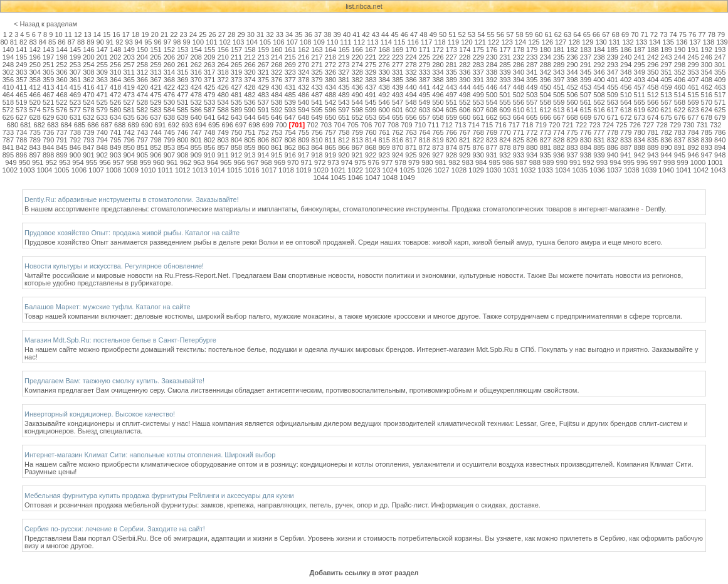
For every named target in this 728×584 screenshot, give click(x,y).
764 (425, 132)
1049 (407, 178)
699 (268, 125)
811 (330, 140)
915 (277, 155)
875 (465, 147)
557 (532, 102)
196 (34, 57)
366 (142, 80)
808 (290, 140)
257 (129, 65)
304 (34, 72)
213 (263, 57)
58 (519, 35)
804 (236, 140)
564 (626, 102)
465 (21, 95)
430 (277, 87)
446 (492, 87)
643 (236, 117)
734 (21, 132)
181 (559, 50)
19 (145, 35)
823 (492, 140)
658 (438, 117)
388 (438, 80)
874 (451, 147)
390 (465, 80)
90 (100, 42)
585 (182, 110)
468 (61, 95)
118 (440, 42)
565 (639, 102)
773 (546, 132)
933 (519, 155)
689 (133, 125)
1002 (10, 170)
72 (654, 35)
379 (317, 80)
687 (107, 125)
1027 (441, 170)
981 (441, 162)
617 (613, 110)
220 (357, 57)
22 (174, 35)
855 (196, 147)
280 (438, 65)
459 (666, 87)
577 (75, 110)
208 (196, 57)
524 (88, 102)
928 (451, 155)
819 (438, 140)
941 (626, 155)
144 (61, 50)
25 (203, 35)
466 (34, 95)
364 (115, 80)
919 (330, 155)
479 (209, 95)
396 (546, 80)
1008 (113, 170)
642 (223, 117)
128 (574, 42)
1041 (683, 170)
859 (250, 147)
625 (720, 110)
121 (480, 42)
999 (682, 162)
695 (214, 125)
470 (88, 95)
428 (250, 87)
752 (263, 132)
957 (119, 162)
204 (142, 57)
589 (236, 110)
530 (169, 102)
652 (357, 117)
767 (465, 132)
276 (384, 65)
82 (23, 42)
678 (707, 117)
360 (61, 80)
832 (613, 140)
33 (280, 35)
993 (602, 162)
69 (625, 35)
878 (505, 147)
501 (505, 95)
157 (236, 50)
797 (142, 140)
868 (371, 147)
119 (453, 42)
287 (532, 65)
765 (438, 132)
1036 (597, 170)
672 (626, 117)
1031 (510, 170)
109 (319, 42)
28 (231, 35)
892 (693, 147)
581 (129, 110)
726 (635, 125)
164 (330, 50)
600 (384, 110)
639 (182, 117)
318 (223, 72)
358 (34, 80)
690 (147, 125)
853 (169, 147)
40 (347, 35)
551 (451, 102)
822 (478, 140)
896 (21, 155)
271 (317, 65)
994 (615, 162)
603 (425, 110)
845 (61, 147)
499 (478, 95)
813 (357, 140)
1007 (96, 170)
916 (290, 155)
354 (707, 72)
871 (411, 147)
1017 (269, 170)
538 (277, 102)
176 (492, 50)
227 (451, 57)
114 (386, 42)
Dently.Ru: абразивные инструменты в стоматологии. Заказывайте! (132, 199)
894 (720, 147)
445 (478, 87)
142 (34, 50)
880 (532, 147)
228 (465, 57)
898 (48, 155)
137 (695, 42)
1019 (303, 170)
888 (639, 147)
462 (707, 87)
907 (169, 155)
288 (546, 65)
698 (254, 125)
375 (263, 80)
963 (199, 162)
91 (110, 42)
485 (290, 95)
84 (43, 42)
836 (666, 140)
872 (425, 147)
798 (156, 140)
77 (702, 35)
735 (34, 132)
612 (546, 110)
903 (115, 155)
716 (500, 125)
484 (277, 95)
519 (21, 102)
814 (371, 140)
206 (169, 57)
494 (411, 95)
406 (680, 80)
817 (411, 140)
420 (142, 87)
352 (680, 72)
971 (307, 162)
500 (492, 95)
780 (639, 132)
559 (559, 102)
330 (384, 72)
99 (186, 42)
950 (24, 162)
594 (303, 110)
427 (236, 87)
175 (478, 50)
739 (88, 132)
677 (693, 117)
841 (8, 147)
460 (680, 87)
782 (666, 132)
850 (129, 147)
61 (548, 35)
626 (8, 117)
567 (666, 102)
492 (384, 95)
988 (535, 162)
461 (693, 87)
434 (330, 87)
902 (102, 155)
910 (209, 155)
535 (236, 102)
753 (277, 132)
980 (427, 162)
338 (492, 72)
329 (371, 72)
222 (384, 57)
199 (75, 57)
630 (61, 117)
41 (356, 35)
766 (451, 132)
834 (639, 140)
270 (303, 65)
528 (142, 102)
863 (303, 147)
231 (505, 57)
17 (126, 35)
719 (541, 125)
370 (196, 80)
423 (182, 87)
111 (346, 42)
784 (693, 132)
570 (707, 102)
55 (491, 35)
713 (460, 125)
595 (317, 110)
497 (451, 95)
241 (639, 57)
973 (333, 162)
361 (75, 80)
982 (454, 162)
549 (425, 102)
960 (159, 162)
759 (357, 132)
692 (174, 125)
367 (156, 80)
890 (666, 147)
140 (8, 50)
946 (693, 155)
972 (320, 162)
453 (586, 87)
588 (223, 110)
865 (330, 147)
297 (666, 65)
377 (290, 80)
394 (519, 80)
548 (411, 102)
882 (559, 147)
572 (8, 110)
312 (142, 72)
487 (317, 95)
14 (97, 35)
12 (78, 35)
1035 (580, 170)
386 (411, 80)
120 (467, 42)
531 (182, 102)
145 (75, 50)
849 (115, 147)
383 (371, 80)
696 (227, 125)
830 (586, 140)
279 (425, 65)
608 (492, 110)
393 (505, 80)
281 (451, 65)
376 (277, 80)
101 (211, 42)
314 (169, 72)
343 (559, 72)
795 (115, 140)
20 (155, 35)
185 (613, 50)
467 (48, 95)
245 (693, 57)
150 (142, 50)
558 (546, 102)
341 (532, 72)
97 (167, 42)
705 (353, 125)
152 (169, 50)
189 (666, 50)
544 (357, 102)
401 (613, 80)
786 (720, 132)
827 (546, 140)
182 (572, 50)
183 (586, 50)
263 (209, 65)
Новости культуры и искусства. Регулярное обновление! (114, 266)
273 (344, 65)
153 (182, 50)
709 (406, 125)
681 (26, 125)
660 (465, 117)
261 (182, 65)
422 (169, 87)
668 (572, 117)
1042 (700, 170)
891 (680, 147)
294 (626, 65)
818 (425, 140)
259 (156, 65)
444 (465, 87)
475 (156, 95)
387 (425, 80)
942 (639, 155)
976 (374, 162)
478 (196, 95)
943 (653, 155)
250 (34, 65)
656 (411, 117)
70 (635, 35)
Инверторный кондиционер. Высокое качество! (100, 414)
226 (438, 57)
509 (613, 95)
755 (303, 132)
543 (344, 102)
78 (712, 35)
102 (225, 42)
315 (182, 72)
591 (263, 110)
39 (337, 35)
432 (303, 87)
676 (680, 117)
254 (88, 65)
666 (546, 117)
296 (653, 65)
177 (505, 50)
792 (75, 140)
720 (554, 125)
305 (48, 72)
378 (303, 80)
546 (384, 102)
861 (277, 147)
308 (88, 72)
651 (344, 117)
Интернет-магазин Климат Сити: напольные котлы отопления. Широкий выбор (150, 455)
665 (532, 117)
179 (532, 50)
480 (223, 95)
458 (653, 87)
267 (263, 65)
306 (61, 72)
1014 (217, 170)
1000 (698, 162)
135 (668, 42)
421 (156, 87)
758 (344, 132)
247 (720, 57)
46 (404, 35)
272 (330, 65)
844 (48, 147)
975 (360, 162)
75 (683, 35)
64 (577, 35)
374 (250, 80)
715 (487, 125)
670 (599, 117)
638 (169, 117)
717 (514, 125)
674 (653, 117)
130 (601, 42)
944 (666, 155)
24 (193, 35)
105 (265, 42)
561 (586, 102)
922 (371, 155)
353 (693, 72)
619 (639, 110)
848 (102, 147)
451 (559, 87)
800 (182, 140)
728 (662, 125)
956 (105, 162)
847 (88, 147)
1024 (390, 170)
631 (75, 117)
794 (102, 140)
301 (720, 65)
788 (21, 140)
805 (250, 140)
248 (8, 65)
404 (653, 80)
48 (423, 35)
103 (238, 42)
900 (75, 155)
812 (344, 140)
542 (330, 102)
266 (250, 65)
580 (115, 110)
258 (142, 65)
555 (505, 102)
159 (263, 50)
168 (384, 50)
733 (8, 132)
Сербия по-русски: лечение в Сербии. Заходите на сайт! (115, 529)
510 (626, 95)
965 (226, 162)
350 (653, 72)
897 (34, 155)
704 (339, 125)
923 (384, 155)
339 (505, 72)
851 (142, 147)
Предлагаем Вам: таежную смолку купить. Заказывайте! (114, 381)
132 (628, 42)
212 (250, 57)
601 (398, 110)
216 (303, 57)
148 (115, 50)
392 (492, 80)
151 (156, 50)
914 (263, 155)
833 (626, 140)
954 (78, 162)
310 (115, 72)
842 (21, 147)
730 (688, 125)
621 (666, 110)
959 (145, 162)
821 (465, 140)
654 (384, 117)
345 (586, 72)
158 (250, 50)
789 (34, 140)
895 (8, 155)
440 (411, 87)
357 (21, 80)
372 (223, 80)
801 (196, 140)
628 (34, 117)
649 (317, 117)
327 (344, 72)
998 (669, 162)
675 (666, 117)
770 (505, 132)
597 (344, 110)
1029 (476, 170)
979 (414, 162)
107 (292, 42)
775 (572, 132)
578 (88, 110)
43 (376, 35)
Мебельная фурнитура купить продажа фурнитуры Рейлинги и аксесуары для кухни (159, 496)
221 (371, 57)
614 (572, 110)
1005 (61, 170)
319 (236, 72)
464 (8, 95)
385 (398, 80)
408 (707, 80)
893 (707, 147)
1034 (562, 170)
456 (626, 87)
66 (596, 35)
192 (707, 50)
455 (613, 87)
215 (290, 57)
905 (142, 155)
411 (21, 87)
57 (510, 35)
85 (52, 42)
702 (312, 125)
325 (317, 72)
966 (239, 162)
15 (107, 35)
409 (720, 80)
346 (599, 72)
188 (653, 50)
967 (253, 162)
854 (182, 147)
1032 (528, 170)
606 (465, 110)
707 (379, 125)
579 (102, 110)
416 (88, 87)
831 (599, 140)
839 (707, 140)
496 (438, 95)
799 (169, 140)
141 (21, 50)
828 (559, 140)
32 (270, 35)
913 (250, 155)
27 (222, 35)
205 (156, 57)
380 (330, 80)
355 (720, 72)
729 (675, 125)
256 (115, 65)
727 (648, 125)
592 (277, 110)
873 (438, 147)
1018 (286, 170)
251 (48, 65)
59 (529, 35)
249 (21, 65)
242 (653, 57)
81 (14, 42)
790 (48, 140)
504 (546, 95)
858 (236, 147)
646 (277, 117)
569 (693, 102)
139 (722, 42)
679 (720, 117)
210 (223, 57)
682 (40, 125)
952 (51, 162)
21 (164, 35)
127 (561, 42)
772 (532, 132)
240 (626, 57)
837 (680, 140)
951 (38, 162)
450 (546, 87)
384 (384, 80)
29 (241, 35)
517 (720, 95)
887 (626, 147)
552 (465, 102)
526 (115, 102)
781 (653, 132)
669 (586, 117)
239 (613, 57)
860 (263, 147)
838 (693, 140)
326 (330, 72)
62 (558, 35)
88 (81, 42)
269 (290, 65)
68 (616, 35)
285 (505, 65)
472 (115, 95)
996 (642, 162)
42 (366, 35)
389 (451, 80)
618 (626, 110)
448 (519, 87)
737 (61, 132)
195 (21, 57)
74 (673, 35)
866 (344, 147)
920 (344, 155)
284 (492, 65)
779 (626, 132)
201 (102, 57)
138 (709, 42)
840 (720, 140)
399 (586, 80)
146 (88, 50)
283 (478, 65)
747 (196, 132)
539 (290, 102)
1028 (459, 170)
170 (411, 50)
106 (278, 42)
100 (198, 42)
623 (693, 110)
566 (653, 102)
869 (384, 147)
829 (572, 140)
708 (393, 125)
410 (8, 87)
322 (277, 72)
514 (680, 95)
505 (559, 95)
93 (129, 42)
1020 (320, 170)
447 (505, 87)
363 (102, 80)
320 (250, 72)
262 (196, 65)
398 (572, 80)
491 (371, 95)
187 (639, 50)
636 (142, 117)
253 (75, 65)
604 (438, 110)
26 (212, 35)
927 (438, 155)
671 (613, 117)
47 (414, 35)
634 (115, 117)
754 (290, 132)
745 (169, 132)
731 (702, 125)
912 (236, 155)
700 (281, 125)
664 (519, 117)
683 (53, 125)
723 (594, 125)
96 (157, 42)
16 (116, 35)
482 (250, 95)
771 (519, 132)
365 (129, 80)
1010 (148, 170)
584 (169, 110)
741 (115, 132)
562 (599, 102)
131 (615, 42)
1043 (718, 170)
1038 (631, 170)
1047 (372, 178)
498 (465, 95)
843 (34, 147)
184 (599, 50)
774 (559, 132)
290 (572, 65)
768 (478, 132)
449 (532, 87)
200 (88, 57)
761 (384, 132)
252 (61, 65)
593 (290, 110)
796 (129, 140)
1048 (390, 178)
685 (80, 125)
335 (451, 72)
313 (156, 72)
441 (425, 87)
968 (266, 162)
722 (581, 125)
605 (451, 110)
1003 (27, 170)
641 (209, 117)
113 (372, 42)
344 (572, 72)
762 (398, 132)
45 (394, 35)
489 (344, 95)
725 (621, 125)
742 (129, 132)
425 (209, 87)
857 (223, 147)
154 (196, 50)
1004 (45, 170)
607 (478, 110)
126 (547, 42)
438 (384, 87)
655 (398, 117)
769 (492, 132)
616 (599, 110)
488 (330, 95)
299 (693, 65)
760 (371, 132)
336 (465, 72)
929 (465, 155)
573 (21, 110)
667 (559, 117)
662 (492, 117)
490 (357, 95)
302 (8, 72)
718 (527, 125)
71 (645, 35)
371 (209, 80)
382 (357, 80)
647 (290, 117)
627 (21, 117)
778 (613, 132)
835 (653, 140)
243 (666, 57)
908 (182, 155)
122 (493, 42)
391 (478, 80)
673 (639, 117)
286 (519, 65)
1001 (715, 162)
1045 (338, 178)
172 (438, 50)
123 (507, 42)
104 (251, 42)
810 (317, 140)
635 (129, 117)
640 (196, 117)
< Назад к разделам (45, 24)
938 (586, 155)
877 (492, 147)
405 (666, 80)
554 (492, 102)
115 (399, 42)
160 (277, 50)
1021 (338, 170)
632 (88, 117)
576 (61, 110)
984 (481, 162)
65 (587, 35)
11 (68, 35)
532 (196, 102)
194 (8, 57)
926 (425, 155)
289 (559, 65)
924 (398, 155)
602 (411, 110)
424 (196, 87)
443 (451, 87)
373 (236, 80)
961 (172, 162)
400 (599, 80)
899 (61, 155)
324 (303, 72)
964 (213, 162)
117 (426, 42)
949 (11, 162)
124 (520, 42)
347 (613, 72)
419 (129, 87)
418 (115, 87)
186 (626, 50)
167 (371, 50)
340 (519, 72)
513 (666, 95)
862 (290, 147)
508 (599, 95)
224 (411, 57)
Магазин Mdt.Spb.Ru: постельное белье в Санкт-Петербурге (120, 340)
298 (680, 65)
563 (613, 102)
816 (398, 140)
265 (236, 65)
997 (655, 162)
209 (209, 57)
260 (169, 65)
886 (613, 147)
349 (639, 72)
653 (371, 117)
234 (546, 57)
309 (102, 72)
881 (546, 147)
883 (572, 147)
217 (317, 57)
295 (639, 65)
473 (129, 95)
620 (653, 110)
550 (438, 102)
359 (48, 80)
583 (156, 110)
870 (398, 147)
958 (132, 162)
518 (8, 102)
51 (452, 35)
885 (599, 147)
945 (680, 155)
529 (156, 102)
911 (223, 155)
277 (398, 65)
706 (366, 125)
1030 (493, 170)
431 (290, 87)
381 (344, 80)
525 (102, 102)
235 (559, 57)
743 (142, 132)
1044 (320, 178)
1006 (79, 170)
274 (357, 65)
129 (588, 42)
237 (586, 57)
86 (61, 42)
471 (102, 95)
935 (546, 155)
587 (209, 110)
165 (344, 50)
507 (586, 95)
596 (330, 110)
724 (608, 125)
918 (317, 155)
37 (318, 35)
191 (693, 50)
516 (707, 95)
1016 (251, 170)
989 (548, 162)
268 (277, 65)
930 (478, 155)
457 (639, 87)
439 (398, 87)
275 (371, 65)
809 (303, 140)
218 (330, 57)
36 (309, 35)
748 (209, 132)
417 (102, 87)
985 (494, 162)
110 (332, 42)
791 (61, 140)
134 (655, 42)
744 (156, 132)
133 (641, 42)
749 (223, 132)
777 (599, 132)
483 (263, 95)
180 (546, 50)
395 (532, 80)
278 (411, 65)
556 (519, 102)
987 (521, 162)
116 (413, 42)
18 (135, 35)
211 (236, 57)
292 (599, 65)
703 (326, 125)
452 (572, 87)
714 (473, 125)
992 (588, 162)
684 (66, 125)
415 (75, 87)
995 (629, 162)
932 (505, 155)
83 (33, 42)
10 (58, 35)
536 (250, 102)
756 (317, 132)
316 (196, 72)
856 (209, 147)
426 (223, 87)
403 (639, 80)
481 (236, 95)
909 (196, 155)
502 (519, 95)
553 (478, 102)
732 (715, 125)
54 (481, 35)
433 (317, 87)
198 (61, 57)
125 (534, 42)
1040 (666, 170)
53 (472, 35)
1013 (200, 170)
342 (546, 72)
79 (721, 35)
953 (65, 162)
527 (129, 102)
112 (359, 42)
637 (156, 117)
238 (599, 57)
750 (236, 132)
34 (289, 35)
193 (720, 50)
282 (465, 65)
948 (720, 155)
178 (519, 50)
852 (156, 147)
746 (182, 132)
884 (586, 147)
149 (129, 50)
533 (209, 102)
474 (142, 95)
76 (692, 35)
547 (398, 102)
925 (411, 155)
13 (87, 35)
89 (90, 42)
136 (682, 42)
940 (613, 155)
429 (263, 87)
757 (330, 132)
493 (398, 95)
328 (357, 72)
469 (75, 95)
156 (223, 50)
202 (115, 57)
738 (75, 132)
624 (707, 110)
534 (223, 102)
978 (400, 162)
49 (433, 35)
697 (241, 125)
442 (438, 87)
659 (451, 117)
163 (317, 50)
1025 (407, 170)
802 (209, 140)
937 (572, 155)
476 (169, 95)
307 (75, 72)
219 (344, 57)
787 (8, 140)
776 (586, 132)
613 (559, 110)
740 (102, 132)
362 (88, 80)
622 (680, 110)
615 (586, 110)
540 (303, 102)
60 (539, 35)
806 (263, 140)
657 (425, 117)
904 (129, 155)
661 (478, 117)
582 (142, 110)
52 (462, 35)
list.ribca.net (364, 6)
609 (505, 110)
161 (290, 50)
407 (693, 80)
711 (433, 125)
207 (182, 57)
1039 (649, 170)
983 (468, 162)
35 (298, 35)
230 (492, 57)
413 (48, 87)
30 (251, 35)
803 (223, 140)
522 (61, 102)
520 (34, 102)
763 (411, 132)
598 (357, 110)
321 (263, 72)
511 (639, 95)
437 (371, 87)
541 (317, 102)
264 (223, 65)
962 (186, 162)
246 (707, 57)
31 (260, 35)
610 (519, 110)
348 (626, 72)
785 (707, 132)
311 (129, 72)
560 (572, 102)
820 (451, 140)
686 (93, 125)
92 (119, 42)
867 (357, 147)
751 (250, 132)
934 (532, 155)
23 (184, 35)
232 (519, 57)
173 (451, 50)
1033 (546, 170)
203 (129, 57)
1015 (235, 170)
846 (75, 147)
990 (562, 162)
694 (201, 125)
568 (680, 102)
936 (559, 155)
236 (572, 57)
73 (663, 35)
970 (293, 162)
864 (317, 147)
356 (8, 80)
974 (347, 162)
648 (303, 117)
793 (88, 140)
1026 (425, 170)
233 (532, 57)
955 (92, 162)
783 (680, 132)
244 (680, 57)
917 (303, 155)
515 (693, 95)
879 (519, 147)
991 (575, 162)
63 (567, 35)
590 (250, 110)
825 (519, 140)
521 (48, 102)
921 (357, 155)
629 (48, 117)
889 (653, 147)
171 (425, 50)
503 (532, 95)
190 (680, 50)
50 (443, 35)
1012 (182, 170)
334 (438, 72)
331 (398, 72)
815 (384, 140)
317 (209, 72)
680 (13, 125)
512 (653, 95)
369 (182, 80)
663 (505, 117)
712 (447, 125)
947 (707, 155)
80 (4, 42)
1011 (165, 170)
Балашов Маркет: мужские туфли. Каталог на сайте (107, 307)
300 (707, 65)
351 (666, 72)
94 (139, 42)
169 (398, 50)
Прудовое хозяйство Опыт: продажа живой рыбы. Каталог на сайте (132, 233)
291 (586, 65)
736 (48, 132)
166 (357, 50)
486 (303, 95)
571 (720, 102)
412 (34, 87)
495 (425, 95)
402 (626, 80)
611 (532, 110)
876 (478, 147)
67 (606, 35)
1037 (615, 170)
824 (505, 140)
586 (196, 110)
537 (263, 102)
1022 (355, 170)
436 (357, 87)
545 (371, 102)
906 (156, 155)
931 (492, 155)
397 (559, 80)
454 (599, 87)
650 (330, 117)
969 (280, 162)
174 (465, 50)
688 (120, 125)
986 (508, 162)
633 (102, 117)
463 (720, 87)
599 (371, 110)
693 (187, 125)
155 (209, 50)
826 (532, 140)
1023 (372, 170)
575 (48, 110)
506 (572, 95)
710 (420, 125)
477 (182, 95)
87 (71, 42)
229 (478, 57)
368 (169, 80)
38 (327, 35)
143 (48, 50)
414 (61, 87)
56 (500, 35)
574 (34, 110)
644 (250, 117)
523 (75, 102)
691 (160, 125)
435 (344, 87)
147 (102, 50)
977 (387, 162)
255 (102, 65)
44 (385, 35)
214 (277, 57)
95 (148, 42)
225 (425, 57)
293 (613, 65)
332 (411, 72)
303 (21, 72)
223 (398, 57)
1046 (355, 178)
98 (177, 42)
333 (425, 72)
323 (290, 72)
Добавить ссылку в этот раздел (364, 573)
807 (277, 140)
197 (48, 57)
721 (567, 125)
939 (599, 155)
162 (303, 50)
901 (88, 155)
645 (263, 117)
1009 (130, 170)
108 (305, 42)
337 (478, 72)
